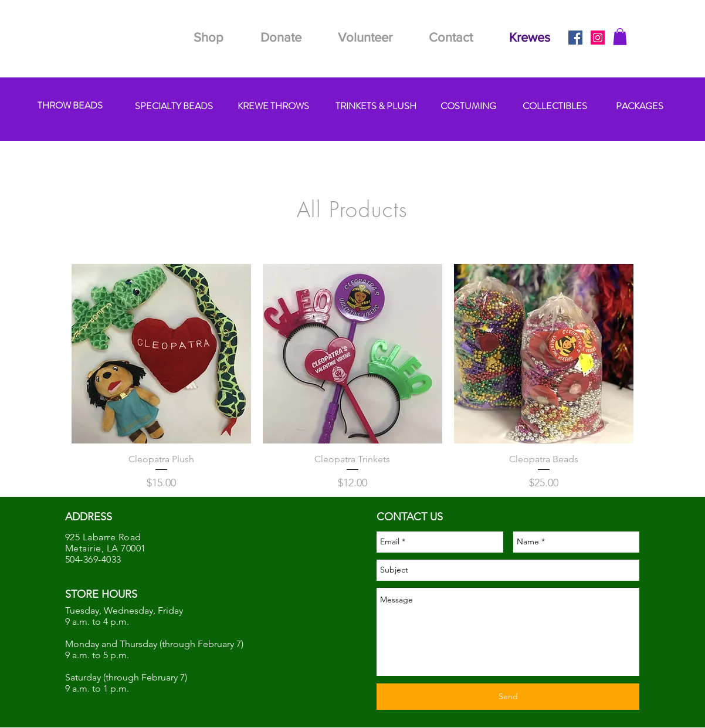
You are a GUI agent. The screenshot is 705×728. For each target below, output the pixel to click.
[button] (620, 37)
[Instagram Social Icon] (598, 38)
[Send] (508, 697)
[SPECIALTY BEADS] (174, 107)
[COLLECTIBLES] (555, 107)
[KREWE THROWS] (273, 107)
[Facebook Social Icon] (575, 38)
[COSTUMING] (468, 107)
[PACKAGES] (640, 107)
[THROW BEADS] (70, 106)
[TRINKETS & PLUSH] (376, 107)
